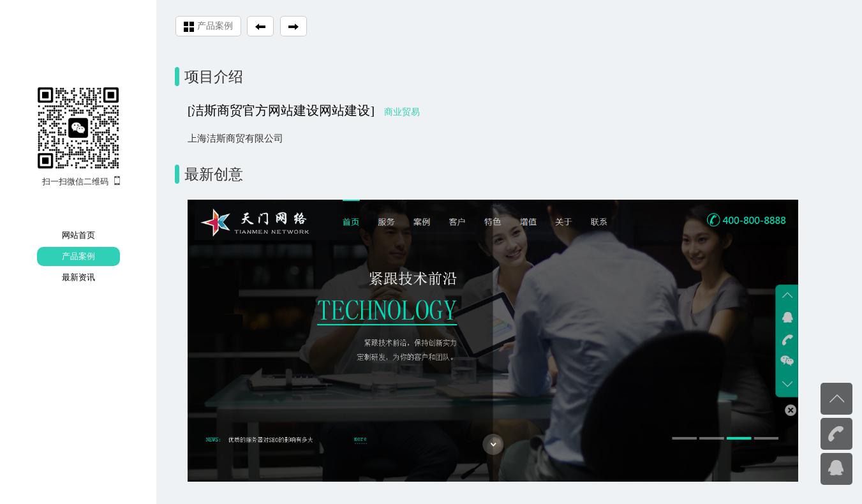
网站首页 (78, 235)
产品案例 (78, 256)
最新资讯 (78, 277)
